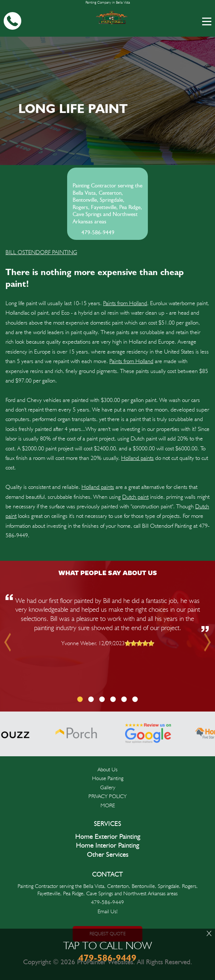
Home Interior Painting (107, 846)
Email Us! (108, 911)
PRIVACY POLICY (107, 796)
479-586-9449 (98, 233)
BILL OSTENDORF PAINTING (41, 252)
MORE (108, 805)
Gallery (108, 787)
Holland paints (137, 458)
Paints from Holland (125, 303)
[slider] (139, 643)
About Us (107, 769)
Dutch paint (135, 497)
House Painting (108, 778)
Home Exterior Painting (108, 837)
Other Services (108, 855)
